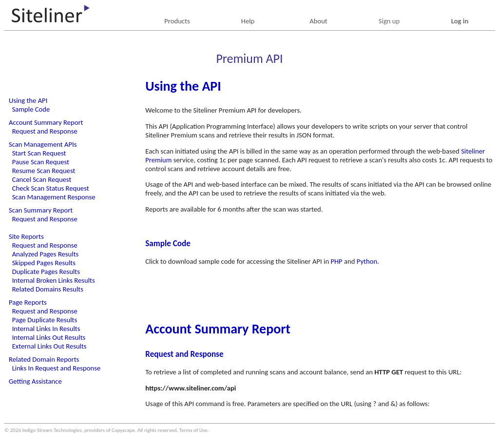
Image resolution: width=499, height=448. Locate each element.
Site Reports (26, 236)
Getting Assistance (35, 381)
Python (367, 261)
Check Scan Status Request (51, 188)
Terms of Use (193, 430)
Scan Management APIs (43, 144)
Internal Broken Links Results (54, 280)
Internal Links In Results (46, 329)
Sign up (389, 21)
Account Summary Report (46, 122)
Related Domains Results (48, 289)
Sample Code (31, 109)
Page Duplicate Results (45, 320)
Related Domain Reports (44, 359)
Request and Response (45, 131)
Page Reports (28, 302)
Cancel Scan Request (42, 179)
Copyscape (123, 430)
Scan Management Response (54, 197)
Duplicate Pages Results (46, 272)
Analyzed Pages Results (46, 254)
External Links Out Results (49, 346)
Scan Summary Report (41, 210)
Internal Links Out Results (49, 337)
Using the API (28, 100)
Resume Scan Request (44, 171)
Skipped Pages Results (44, 263)
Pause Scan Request (41, 162)
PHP (336, 261)
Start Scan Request (39, 153)
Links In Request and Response (57, 368)
